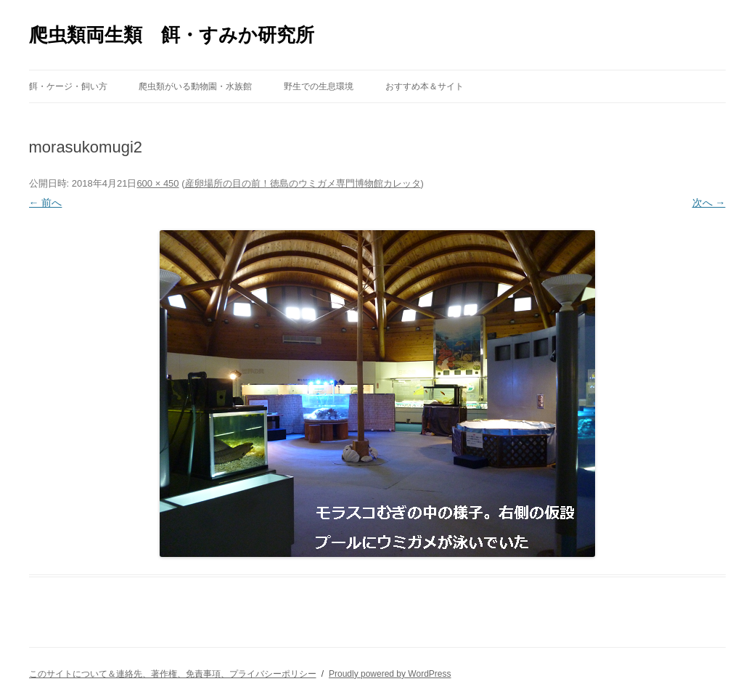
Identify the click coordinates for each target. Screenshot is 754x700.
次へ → (709, 203)
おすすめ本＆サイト (425, 86)
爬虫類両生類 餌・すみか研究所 (172, 35)
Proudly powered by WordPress (390, 674)
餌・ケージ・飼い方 (68, 86)
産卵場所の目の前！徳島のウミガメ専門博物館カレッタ (303, 183)
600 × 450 (157, 183)
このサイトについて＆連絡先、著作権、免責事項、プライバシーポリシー (173, 674)
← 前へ (46, 203)
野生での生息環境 (319, 86)
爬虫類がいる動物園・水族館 (195, 86)
